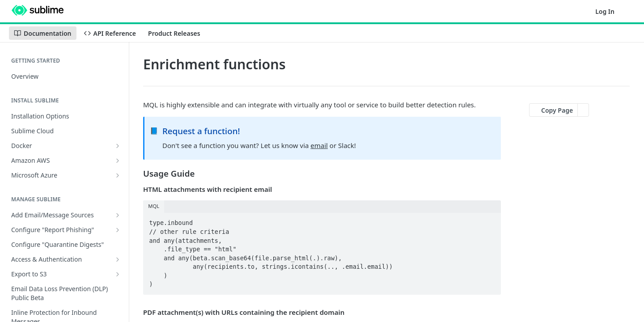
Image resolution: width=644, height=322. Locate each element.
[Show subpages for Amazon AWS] (118, 161)
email (319, 145)
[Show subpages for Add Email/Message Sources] (118, 215)
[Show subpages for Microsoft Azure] (118, 175)
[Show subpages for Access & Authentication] (118, 259)
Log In (605, 11)
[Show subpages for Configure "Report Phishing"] (118, 230)
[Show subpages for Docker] (118, 146)
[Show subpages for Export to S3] (118, 274)
